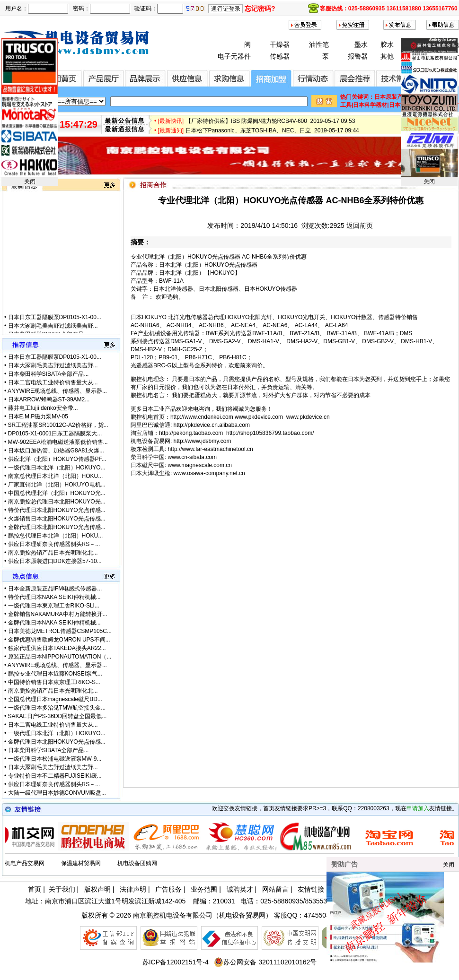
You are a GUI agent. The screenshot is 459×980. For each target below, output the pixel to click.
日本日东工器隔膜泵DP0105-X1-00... (55, 323)
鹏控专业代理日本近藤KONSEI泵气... (55, 674)
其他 (387, 56)
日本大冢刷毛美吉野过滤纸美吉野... (53, 331)
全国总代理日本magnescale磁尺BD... (55, 699)
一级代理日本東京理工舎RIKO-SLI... (54, 606)
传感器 (280, 56)
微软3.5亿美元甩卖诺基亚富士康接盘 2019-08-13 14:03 (256, 115)
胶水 (387, 44)
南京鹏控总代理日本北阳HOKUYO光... (57, 502)
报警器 (358, 56)
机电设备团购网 (137, 863)
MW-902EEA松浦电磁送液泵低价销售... (58, 442)
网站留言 (275, 889)
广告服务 (168, 889)
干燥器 (280, 44)
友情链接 (311, 889)
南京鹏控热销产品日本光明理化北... (53, 553)
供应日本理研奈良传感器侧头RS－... (54, 544)
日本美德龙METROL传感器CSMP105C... (60, 631)
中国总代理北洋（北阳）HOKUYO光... (57, 493)
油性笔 (319, 44)
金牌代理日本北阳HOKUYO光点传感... (57, 527)
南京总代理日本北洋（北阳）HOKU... (56, 476)
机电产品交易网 (25, 863)
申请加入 (418, 808)
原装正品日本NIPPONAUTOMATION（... (60, 657)
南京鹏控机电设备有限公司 (173, 915)
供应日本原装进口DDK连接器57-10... (55, 561)
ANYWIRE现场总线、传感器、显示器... (57, 391)
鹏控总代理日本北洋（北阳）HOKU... (56, 536)
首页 (35, 889)
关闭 (30, 182)
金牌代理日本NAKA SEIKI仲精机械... (54, 623)
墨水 (361, 44)
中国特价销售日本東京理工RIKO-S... (54, 682)
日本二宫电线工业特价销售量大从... (53, 382)
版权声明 (97, 889)
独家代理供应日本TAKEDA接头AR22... (57, 648)
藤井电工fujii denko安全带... (43, 408)
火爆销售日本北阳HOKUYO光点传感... (57, 519)
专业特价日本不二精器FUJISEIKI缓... (55, 776)
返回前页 (360, 225)
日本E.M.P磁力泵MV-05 (38, 416)
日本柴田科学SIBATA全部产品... (49, 374)
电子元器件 (234, 56)
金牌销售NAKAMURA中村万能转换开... (58, 614)
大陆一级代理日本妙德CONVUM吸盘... (57, 793)
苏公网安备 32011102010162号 (265, 962)
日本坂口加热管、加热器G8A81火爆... (56, 451)
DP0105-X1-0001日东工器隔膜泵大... (55, 434)
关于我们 (62, 889)
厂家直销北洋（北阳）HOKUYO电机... (57, 485)
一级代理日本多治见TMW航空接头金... (57, 708)
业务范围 (204, 889)
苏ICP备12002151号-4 (176, 962)
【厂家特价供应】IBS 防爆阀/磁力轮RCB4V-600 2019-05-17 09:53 (270, 124)
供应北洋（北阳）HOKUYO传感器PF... (57, 459)
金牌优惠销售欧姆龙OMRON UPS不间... (59, 640)
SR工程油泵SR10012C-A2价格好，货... (58, 425)
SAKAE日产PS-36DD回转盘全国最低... (57, 716)
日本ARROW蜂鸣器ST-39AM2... (49, 399)
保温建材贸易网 (81, 863)
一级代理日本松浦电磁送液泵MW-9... (55, 759)
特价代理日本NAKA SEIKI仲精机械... (54, 597)
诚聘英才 (240, 889)
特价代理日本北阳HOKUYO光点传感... (57, 510)
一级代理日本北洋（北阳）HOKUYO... (57, 468)
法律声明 (133, 889)
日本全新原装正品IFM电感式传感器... (55, 589)
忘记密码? (260, 9)
